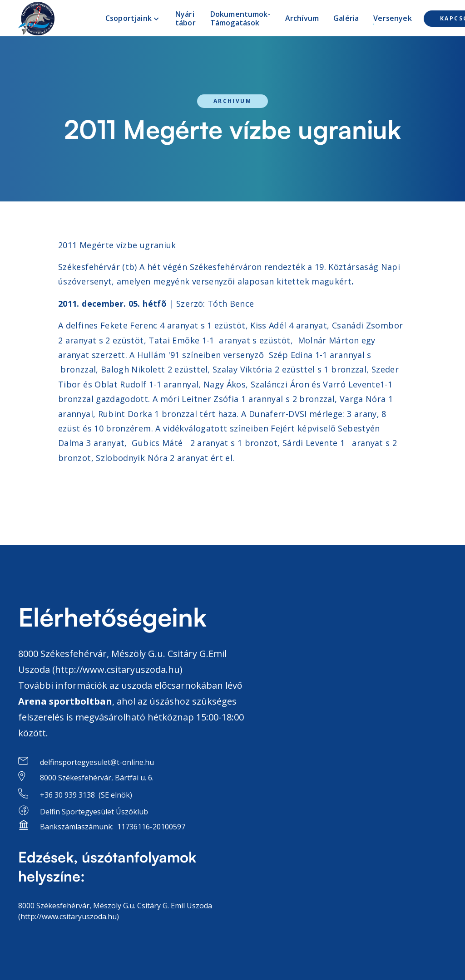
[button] (133, 19)
